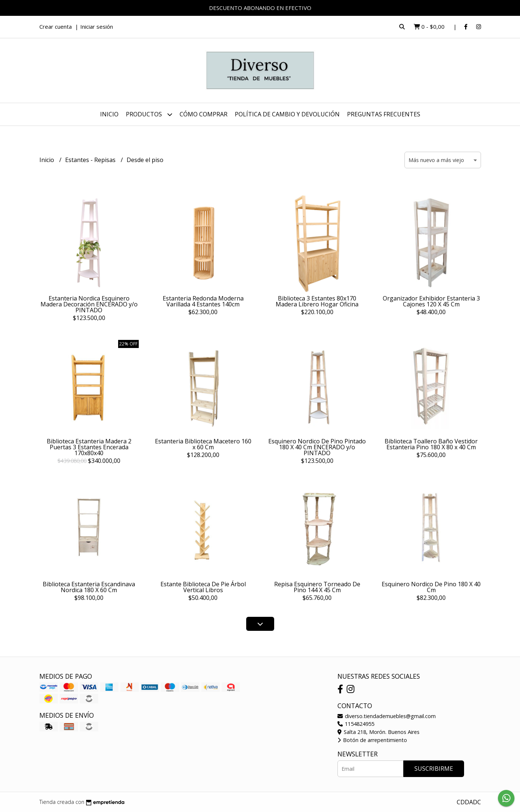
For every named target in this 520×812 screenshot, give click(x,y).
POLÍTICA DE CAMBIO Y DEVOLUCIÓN (287, 114)
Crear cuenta (56, 27)
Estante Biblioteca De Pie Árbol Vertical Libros (203, 587)
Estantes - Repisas (91, 160)
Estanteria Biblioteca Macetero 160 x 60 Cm (203, 444)
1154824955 (356, 724)
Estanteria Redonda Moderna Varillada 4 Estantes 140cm (203, 301)
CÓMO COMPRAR (204, 114)
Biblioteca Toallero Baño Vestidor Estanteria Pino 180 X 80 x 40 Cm (431, 444)
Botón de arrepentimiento (372, 740)
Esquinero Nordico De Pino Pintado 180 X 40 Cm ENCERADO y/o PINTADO (317, 447)
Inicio (109, 114)
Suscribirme (434, 769)
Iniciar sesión (97, 27)
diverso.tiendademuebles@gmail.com (387, 716)
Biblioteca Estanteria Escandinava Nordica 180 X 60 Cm (89, 587)
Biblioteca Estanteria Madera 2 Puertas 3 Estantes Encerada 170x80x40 (89, 447)
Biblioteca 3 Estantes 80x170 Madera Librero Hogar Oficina (317, 301)
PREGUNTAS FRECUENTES (384, 114)
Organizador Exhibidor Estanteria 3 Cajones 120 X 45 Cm (431, 301)
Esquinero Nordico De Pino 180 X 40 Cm (431, 587)
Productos (149, 114)
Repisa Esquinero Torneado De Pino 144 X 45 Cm (317, 587)
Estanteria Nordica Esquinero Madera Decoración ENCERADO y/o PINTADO (89, 304)
